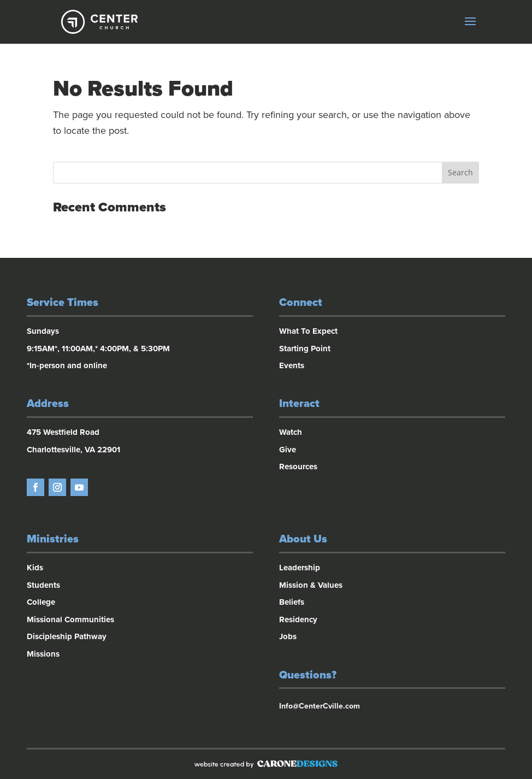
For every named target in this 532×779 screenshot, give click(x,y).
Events (292, 365)
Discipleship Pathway (67, 636)
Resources (298, 467)
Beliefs (292, 602)
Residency (298, 619)
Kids (35, 568)
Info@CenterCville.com (320, 706)
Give (288, 450)
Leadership (300, 568)
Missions (43, 654)
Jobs (288, 636)
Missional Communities (70, 619)
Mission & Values (311, 585)
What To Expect (308, 331)
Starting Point (305, 349)
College (41, 602)
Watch (291, 432)
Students (43, 585)
